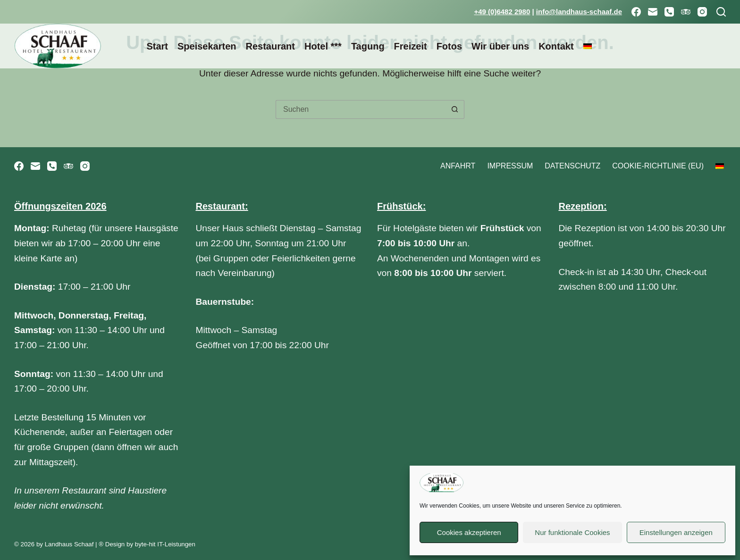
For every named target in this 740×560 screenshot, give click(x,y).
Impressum (510, 166)
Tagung (368, 46)
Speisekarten (207, 46)
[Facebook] (636, 12)
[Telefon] (669, 12)
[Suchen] (721, 12)
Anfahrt (458, 166)
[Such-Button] (455, 109)
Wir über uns (500, 46)
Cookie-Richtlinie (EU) (658, 166)
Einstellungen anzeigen (676, 532)
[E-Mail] (653, 12)
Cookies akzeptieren (469, 532)
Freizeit (411, 46)
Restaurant (270, 46)
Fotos (449, 46)
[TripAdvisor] (686, 12)
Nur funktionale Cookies (572, 532)
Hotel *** (323, 46)
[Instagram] (702, 12)
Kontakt (556, 46)
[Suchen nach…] (361, 109)
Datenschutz (572, 166)
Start (157, 46)
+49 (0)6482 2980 (502, 12)
